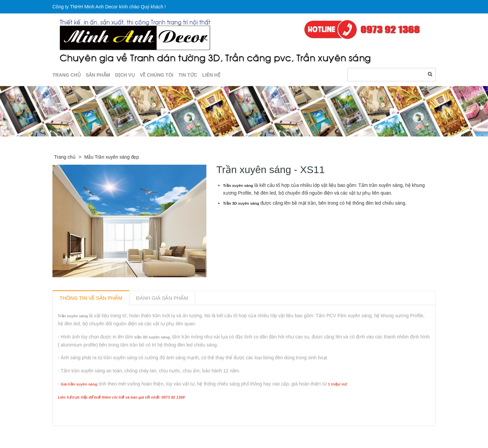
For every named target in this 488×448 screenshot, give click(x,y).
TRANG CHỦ (67, 75)
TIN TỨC (188, 75)
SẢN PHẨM (98, 75)
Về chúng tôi (157, 75)
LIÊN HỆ (211, 75)
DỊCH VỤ (125, 75)
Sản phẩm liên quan (89, 434)
